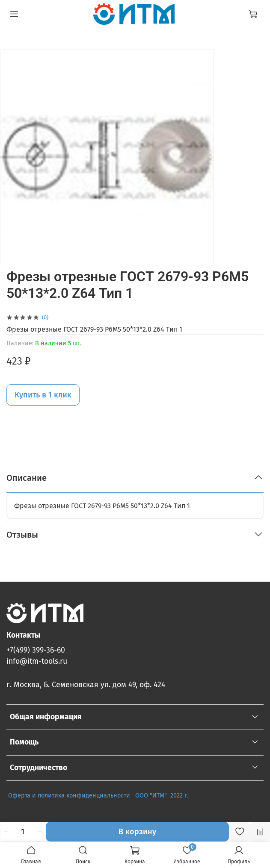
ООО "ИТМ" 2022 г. (163, 796)
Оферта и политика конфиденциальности (69, 796)
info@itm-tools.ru (37, 661)
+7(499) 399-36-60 (36, 650)
